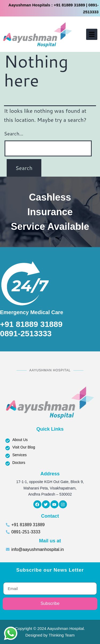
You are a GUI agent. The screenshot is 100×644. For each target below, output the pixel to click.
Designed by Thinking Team (50, 635)
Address (50, 474)
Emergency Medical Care (32, 312)
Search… (14, 134)
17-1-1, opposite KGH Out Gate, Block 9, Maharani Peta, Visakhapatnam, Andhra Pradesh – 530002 (50, 488)
